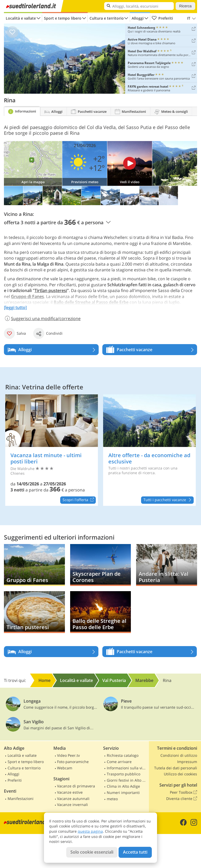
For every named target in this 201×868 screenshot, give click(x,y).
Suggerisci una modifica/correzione (42, 318)
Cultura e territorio (107, 18)
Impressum (187, 762)
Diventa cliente (182, 799)
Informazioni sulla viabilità (127, 768)
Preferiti (162, 18)
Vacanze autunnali (73, 799)
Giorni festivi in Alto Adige (127, 780)
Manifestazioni (21, 799)
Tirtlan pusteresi (51, 290)
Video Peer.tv (68, 755)
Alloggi (138, 18)
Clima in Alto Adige (123, 786)
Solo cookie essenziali (92, 852)
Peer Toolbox (183, 792)
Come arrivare (119, 762)
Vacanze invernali (72, 805)
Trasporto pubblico (124, 774)
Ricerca (185, 6)
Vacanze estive (70, 792)
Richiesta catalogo (123, 755)
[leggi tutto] (15, 307)
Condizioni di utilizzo (179, 755)
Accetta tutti (135, 852)
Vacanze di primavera (76, 786)
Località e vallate (21, 18)
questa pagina (90, 831)
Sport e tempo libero (63, 18)
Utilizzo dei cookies (180, 774)
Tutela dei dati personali (176, 768)
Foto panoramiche (73, 762)
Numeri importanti (123, 793)
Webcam (65, 768)
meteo (112, 799)
